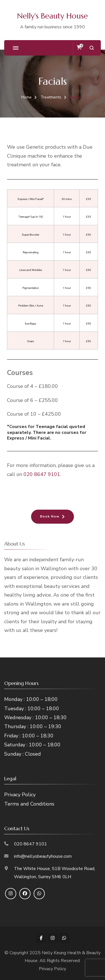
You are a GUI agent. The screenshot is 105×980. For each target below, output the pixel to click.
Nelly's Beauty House (53, 16)
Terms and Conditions (29, 804)
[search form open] (92, 48)
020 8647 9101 (42, 474)
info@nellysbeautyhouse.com (43, 856)
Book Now (50, 516)
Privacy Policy (20, 795)
